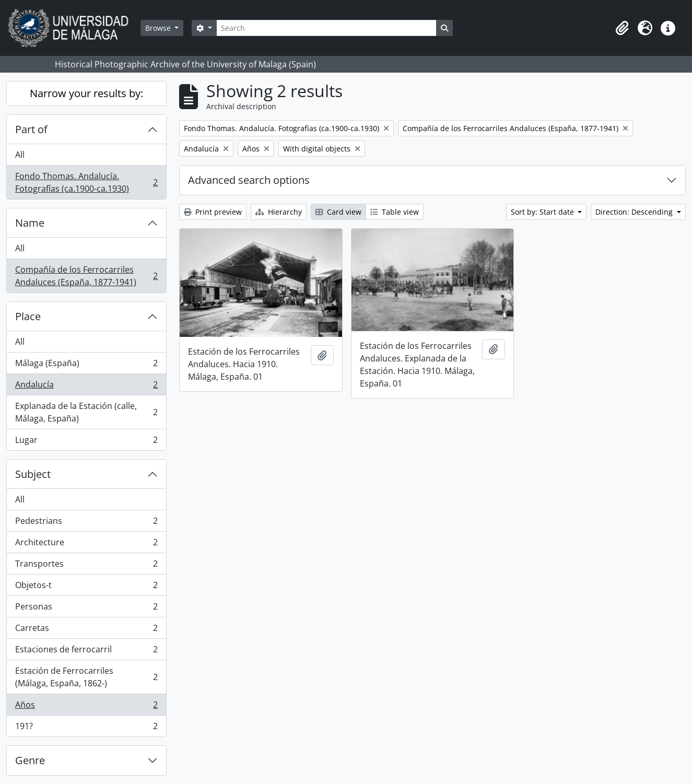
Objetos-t (86, 587)
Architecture (86, 545)
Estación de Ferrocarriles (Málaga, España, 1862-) (86, 677)
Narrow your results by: (86, 93)
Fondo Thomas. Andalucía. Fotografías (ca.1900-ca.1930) (86, 182)
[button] (622, 28)
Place (28, 316)
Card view (338, 212)
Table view (395, 212)
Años (86, 707)
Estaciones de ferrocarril (86, 652)
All (20, 155)
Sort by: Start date (543, 212)
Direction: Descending (635, 212)
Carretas (86, 630)
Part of (31, 129)
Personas (86, 609)
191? (86, 728)
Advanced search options (249, 180)
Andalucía (86, 387)
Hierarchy (279, 212)
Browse (159, 28)
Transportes (86, 566)
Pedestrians (86, 523)
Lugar (86, 442)
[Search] (326, 28)
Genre (30, 760)
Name (30, 223)
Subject (33, 474)
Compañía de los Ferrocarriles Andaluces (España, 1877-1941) (86, 276)
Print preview (213, 212)
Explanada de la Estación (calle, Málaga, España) (86, 412)
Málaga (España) (86, 365)
